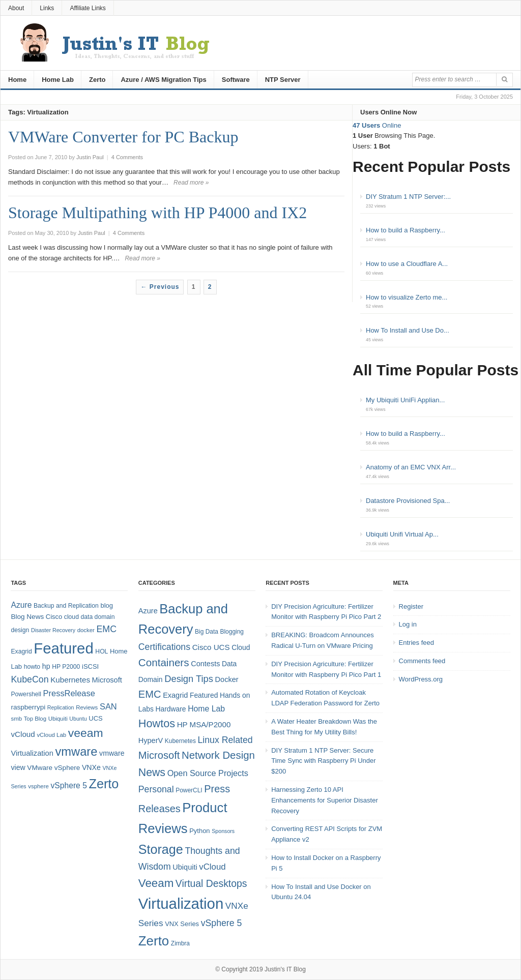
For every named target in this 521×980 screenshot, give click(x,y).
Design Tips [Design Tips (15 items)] (189, 679)
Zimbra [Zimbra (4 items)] (180, 943)
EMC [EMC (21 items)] (150, 694)
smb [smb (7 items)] (16, 719)
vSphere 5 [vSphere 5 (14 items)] (69, 785)
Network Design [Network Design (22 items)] (218, 755)
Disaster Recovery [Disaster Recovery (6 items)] (53, 630)
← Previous (160, 287)
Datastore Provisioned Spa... (408, 501)
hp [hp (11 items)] (46, 666)
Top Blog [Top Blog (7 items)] (35, 719)
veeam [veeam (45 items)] (86, 733)
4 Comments (127, 157)
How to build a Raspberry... (406, 230)
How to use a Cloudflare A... (407, 264)
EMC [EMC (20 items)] (107, 629)
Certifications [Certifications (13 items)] (164, 647)
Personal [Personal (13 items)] (156, 789)
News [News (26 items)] (152, 773)
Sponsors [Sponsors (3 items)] (223, 831)
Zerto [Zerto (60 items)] (154, 941)
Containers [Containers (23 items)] (164, 662)
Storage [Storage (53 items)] (161, 849)
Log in (408, 624)
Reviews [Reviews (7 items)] (87, 707)
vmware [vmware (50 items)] (76, 752)
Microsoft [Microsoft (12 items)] (107, 680)
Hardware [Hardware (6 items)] (171, 709)
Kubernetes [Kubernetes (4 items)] (180, 741)
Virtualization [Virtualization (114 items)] (181, 903)
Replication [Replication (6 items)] (61, 707)
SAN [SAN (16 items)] (108, 706)
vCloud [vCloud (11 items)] (212, 867)
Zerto (97, 80)
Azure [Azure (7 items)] (148, 611)
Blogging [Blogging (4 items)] (232, 632)
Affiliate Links (88, 8)
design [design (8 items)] (20, 630)
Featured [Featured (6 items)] (204, 695)
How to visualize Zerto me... (407, 297)
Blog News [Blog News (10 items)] (27, 617)
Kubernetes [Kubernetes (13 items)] (70, 680)
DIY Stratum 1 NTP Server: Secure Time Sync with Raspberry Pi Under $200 (323, 761)
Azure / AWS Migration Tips (163, 80)
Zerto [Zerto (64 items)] (104, 784)
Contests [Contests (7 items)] (205, 664)
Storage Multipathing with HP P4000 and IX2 (157, 213)
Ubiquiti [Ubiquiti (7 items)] (58, 719)
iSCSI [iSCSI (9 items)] (90, 666)
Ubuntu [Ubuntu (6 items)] (78, 719)
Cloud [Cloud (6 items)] (241, 647)
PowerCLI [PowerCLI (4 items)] (189, 790)
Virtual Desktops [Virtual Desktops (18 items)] (211, 883)
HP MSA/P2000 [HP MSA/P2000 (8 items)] (204, 724)
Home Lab (58, 80)
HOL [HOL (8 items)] (102, 651)
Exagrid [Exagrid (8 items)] (21, 651)
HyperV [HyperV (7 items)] (151, 740)
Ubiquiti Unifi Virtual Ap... (402, 534)
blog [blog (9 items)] (106, 605)
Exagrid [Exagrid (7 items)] (175, 695)
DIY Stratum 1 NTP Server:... (408, 197)
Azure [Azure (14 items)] (21, 605)
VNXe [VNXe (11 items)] (91, 767)
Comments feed (422, 661)
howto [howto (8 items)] (32, 667)
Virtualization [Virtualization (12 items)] (32, 753)
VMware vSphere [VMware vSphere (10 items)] (53, 768)
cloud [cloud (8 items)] (71, 617)
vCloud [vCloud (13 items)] (23, 734)
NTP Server (283, 80)
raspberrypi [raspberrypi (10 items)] (28, 707)
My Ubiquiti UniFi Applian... (405, 400)
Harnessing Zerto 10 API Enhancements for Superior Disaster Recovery (325, 800)
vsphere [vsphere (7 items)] (38, 786)
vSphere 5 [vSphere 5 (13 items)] (222, 923)
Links (47, 8)
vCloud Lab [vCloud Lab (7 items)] (51, 735)
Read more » (191, 183)
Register (411, 606)
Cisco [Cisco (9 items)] (54, 617)
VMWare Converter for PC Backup (123, 137)
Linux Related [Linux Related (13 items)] (225, 740)
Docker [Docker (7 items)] (227, 679)
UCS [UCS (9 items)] (95, 718)
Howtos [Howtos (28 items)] (157, 723)
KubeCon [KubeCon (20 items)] (30, 679)
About (16, 8)
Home (17, 80)
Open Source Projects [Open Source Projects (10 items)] (208, 773)
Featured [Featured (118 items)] (63, 648)
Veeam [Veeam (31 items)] (156, 883)
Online (377, 125)
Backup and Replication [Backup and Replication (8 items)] (66, 606)
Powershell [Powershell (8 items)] (26, 694)
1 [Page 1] (194, 287)
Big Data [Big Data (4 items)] (207, 632)
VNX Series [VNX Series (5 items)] (182, 924)
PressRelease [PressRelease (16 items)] (69, 693)
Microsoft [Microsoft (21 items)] (159, 755)
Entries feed (416, 643)
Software (236, 80)
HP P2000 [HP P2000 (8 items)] (66, 667)
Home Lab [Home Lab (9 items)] (206, 709)
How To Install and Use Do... (408, 330)
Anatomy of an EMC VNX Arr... (411, 467)
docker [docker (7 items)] (86, 630)
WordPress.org (421, 679)
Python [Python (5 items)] (199, 831)
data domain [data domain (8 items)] (98, 617)
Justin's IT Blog (285, 969)
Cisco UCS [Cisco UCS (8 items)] (211, 647)
